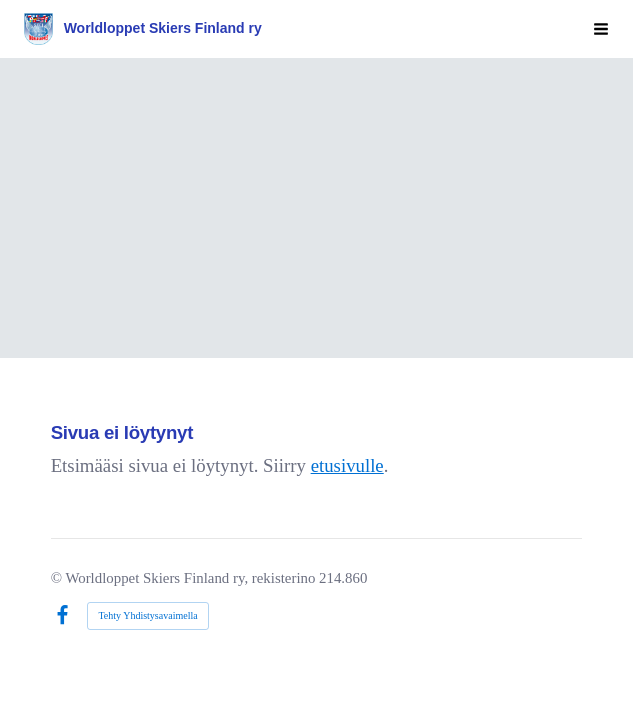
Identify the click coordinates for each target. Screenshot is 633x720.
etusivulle (347, 465)
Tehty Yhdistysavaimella (147, 615)
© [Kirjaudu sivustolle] (58, 578)
